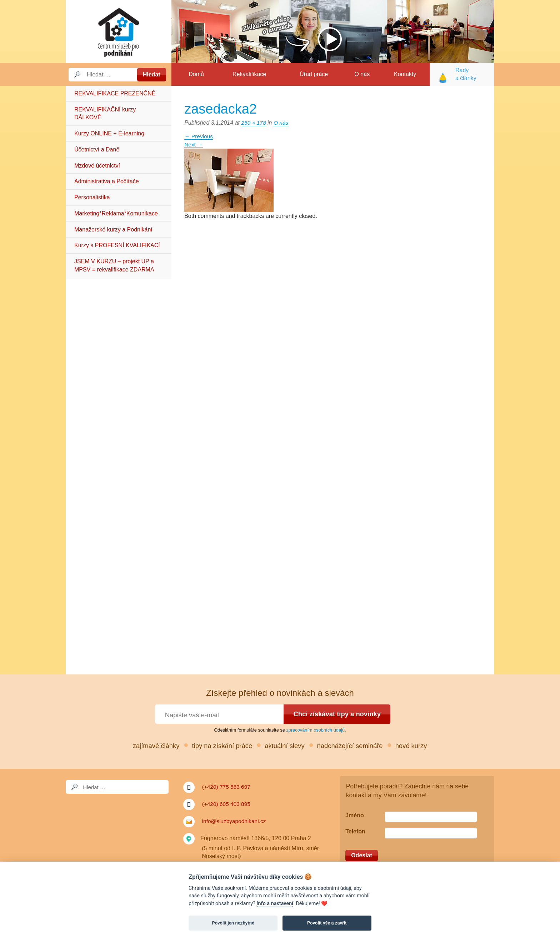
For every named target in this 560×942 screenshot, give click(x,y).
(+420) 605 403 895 (227, 804)
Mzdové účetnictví (97, 166)
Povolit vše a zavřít (327, 923)
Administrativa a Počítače (107, 181)
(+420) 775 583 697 (227, 787)
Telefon (355, 832)
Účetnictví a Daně (97, 149)
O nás (282, 123)
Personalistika (92, 197)
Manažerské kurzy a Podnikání (113, 230)
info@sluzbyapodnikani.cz (235, 821)
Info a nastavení (275, 904)
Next (194, 144)
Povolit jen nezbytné (233, 923)
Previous (199, 136)
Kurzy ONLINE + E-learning (109, 133)
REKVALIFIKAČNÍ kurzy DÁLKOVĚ (105, 113)
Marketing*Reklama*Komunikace (116, 213)
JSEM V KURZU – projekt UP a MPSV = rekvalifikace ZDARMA (114, 265)
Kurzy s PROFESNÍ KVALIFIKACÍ (117, 245)
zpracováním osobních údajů (315, 730)
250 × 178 (254, 123)
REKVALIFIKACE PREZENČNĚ (115, 93)
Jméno (355, 815)
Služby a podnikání (119, 31)
